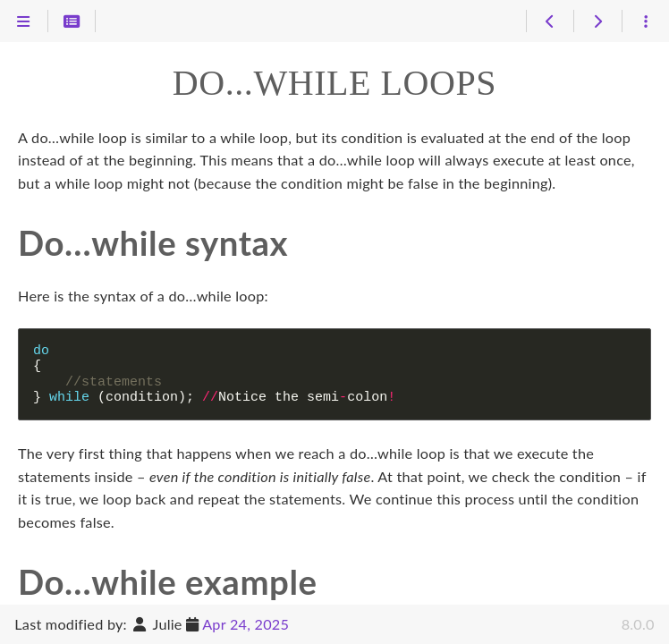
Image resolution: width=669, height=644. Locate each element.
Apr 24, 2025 (246, 624)
